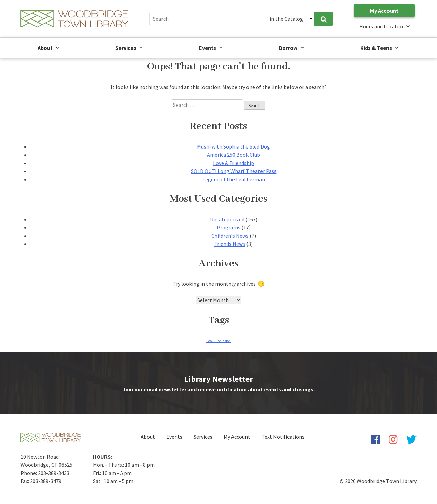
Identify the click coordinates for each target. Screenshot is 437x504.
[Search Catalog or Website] (289, 19)
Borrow (292, 48)
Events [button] (211, 48)
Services (130, 48)
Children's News (230, 236)
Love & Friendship (234, 163)
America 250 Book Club (234, 155)
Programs (229, 227)
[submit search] (324, 19)
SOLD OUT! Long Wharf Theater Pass (234, 171)
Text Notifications (283, 437)
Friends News (230, 244)
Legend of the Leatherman (234, 179)
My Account (384, 11)
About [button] (49, 48)
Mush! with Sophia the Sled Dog (234, 146)
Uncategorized (227, 219)
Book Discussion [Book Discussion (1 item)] (218, 341)
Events (174, 437)
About (148, 437)
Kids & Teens (380, 48)
